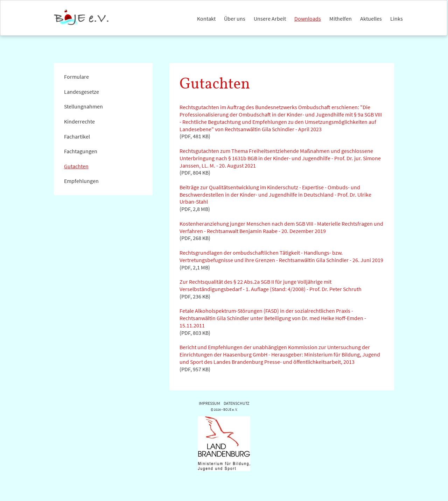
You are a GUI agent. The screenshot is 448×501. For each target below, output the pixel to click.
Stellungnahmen (83, 106)
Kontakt (206, 19)
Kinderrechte (79, 121)
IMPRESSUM (209, 403)
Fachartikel (77, 136)
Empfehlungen (81, 181)
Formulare (76, 77)
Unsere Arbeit (270, 19)
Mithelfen (341, 19)
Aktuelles (371, 19)
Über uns (235, 19)
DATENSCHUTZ (236, 403)
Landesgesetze (82, 92)
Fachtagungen (81, 151)
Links (397, 19)
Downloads (308, 19)
